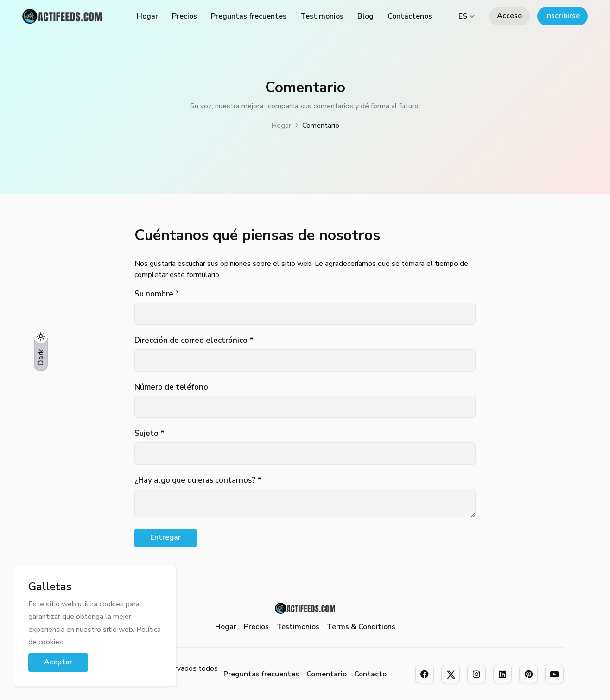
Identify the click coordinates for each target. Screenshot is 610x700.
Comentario (327, 674)
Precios (184, 16)
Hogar (147, 16)
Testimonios (322, 16)
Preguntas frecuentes (249, 16)
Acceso (509, 16)
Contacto (370, 674)
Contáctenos (410, 16)
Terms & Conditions (361, 627)
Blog (365, 16)
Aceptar (58, 662)
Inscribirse (562, 16)
